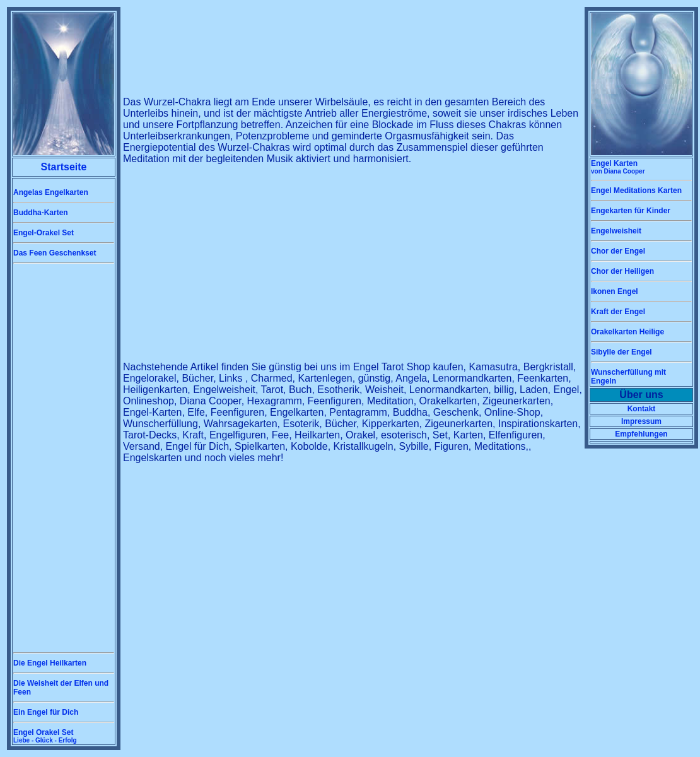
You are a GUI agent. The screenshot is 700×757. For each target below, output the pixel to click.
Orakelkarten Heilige (627, 332)
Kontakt (642, 409)
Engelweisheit (616, 231)
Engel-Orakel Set (44, 233)
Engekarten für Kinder (631, 211)
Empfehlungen (641, 434)
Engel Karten (618, 167)
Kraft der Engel (618, 312)
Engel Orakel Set (45, 736)
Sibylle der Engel (621, 352)
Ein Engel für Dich (46, 712)
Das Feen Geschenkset (55, 253)
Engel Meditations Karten (636, 191)
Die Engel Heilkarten (50, 663)
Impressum (641, 421)
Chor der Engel (618, 251)
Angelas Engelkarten (51, 192)
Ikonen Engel (615, 291)
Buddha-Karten (41, 213)
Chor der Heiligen (622, 271)
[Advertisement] (64, 458)
